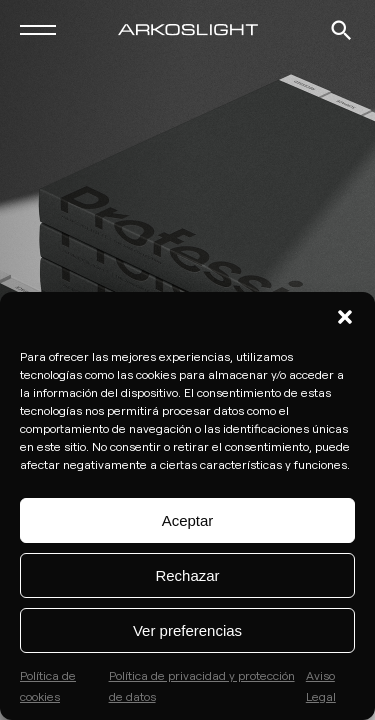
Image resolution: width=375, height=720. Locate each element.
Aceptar (188, 520)
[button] (345, 317)
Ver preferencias (187, 630)
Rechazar (187, 575)
